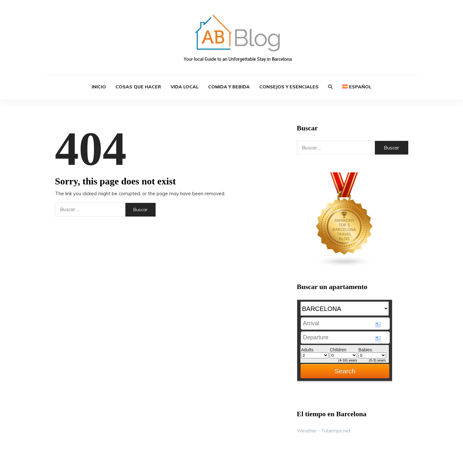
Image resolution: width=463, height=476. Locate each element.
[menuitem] (357, 87)
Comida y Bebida (229, 87)
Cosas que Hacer (138, 87)
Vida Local (185, 87)
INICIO (99, 87)
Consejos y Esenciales (289, 87)
